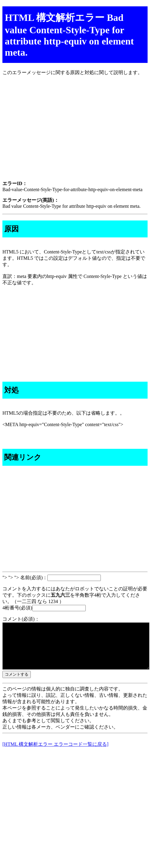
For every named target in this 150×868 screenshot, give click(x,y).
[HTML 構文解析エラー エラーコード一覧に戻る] (55, 753)
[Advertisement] (75, 133)
